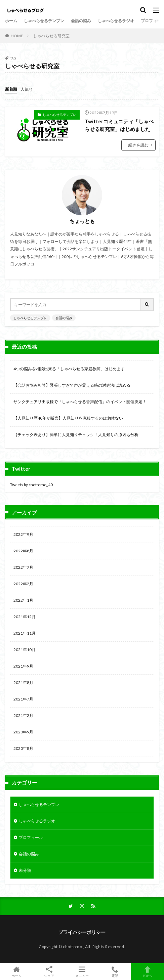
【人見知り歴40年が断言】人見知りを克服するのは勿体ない (68, 418)
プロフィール (31, 837)
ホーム (11, 21)
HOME (17, 36)
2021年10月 (25, 650)
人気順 (27, 89)
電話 (115, 972)
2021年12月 (25, 617)
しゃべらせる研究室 (51, 36)
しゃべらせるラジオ (116, 21)
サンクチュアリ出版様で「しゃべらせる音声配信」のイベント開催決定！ (80, 402)
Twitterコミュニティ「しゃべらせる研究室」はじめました (119, 125)
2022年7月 (23, 567)
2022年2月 (23, 584)
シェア (49, 972)
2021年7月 (23, 699)
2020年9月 (23, 732)
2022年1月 (23, 600)
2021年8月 (23, 683)
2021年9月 (23, 666)
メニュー (82, 972)
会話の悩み (81, 21)
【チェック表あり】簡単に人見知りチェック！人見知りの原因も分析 (76, 435)
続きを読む (138, 145)
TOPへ (148, 972)
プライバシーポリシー (82, 932)
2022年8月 (23, 551)
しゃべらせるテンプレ (44, 21)
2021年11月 (25, 633)
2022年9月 (23, 534)
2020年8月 (23, 748)
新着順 (11, 89)
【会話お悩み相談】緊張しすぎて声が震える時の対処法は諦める (72, 385)
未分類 (25, 870)
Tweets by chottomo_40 (31, 485)
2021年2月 (23, 715)
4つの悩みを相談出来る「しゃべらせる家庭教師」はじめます (69, 369)
